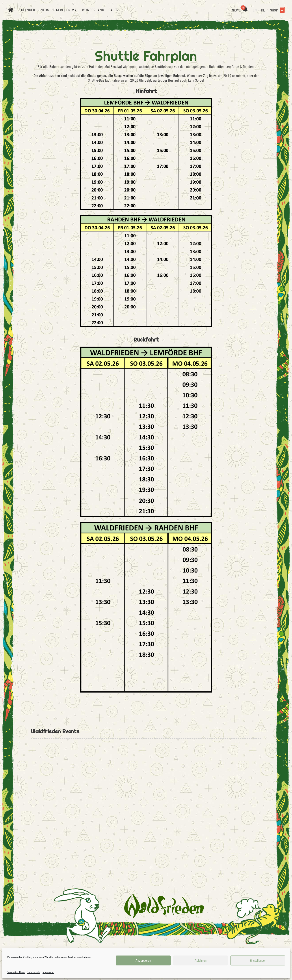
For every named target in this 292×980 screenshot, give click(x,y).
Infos (44, 10)
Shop (277, 10)
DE (263, 10)
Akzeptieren (143, 961)
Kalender (27, 10)
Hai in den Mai (65, 10)
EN (255, 10)
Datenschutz (34, 972)
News (240, 10)
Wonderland (93, 10)
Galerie (115, 10)
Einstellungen (258, 961)
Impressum (48, 972)
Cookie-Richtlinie (16, 972)
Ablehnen (201, 961)
